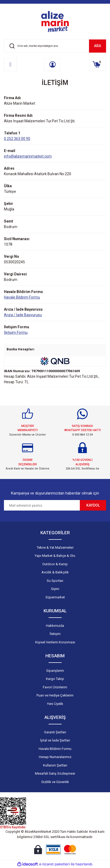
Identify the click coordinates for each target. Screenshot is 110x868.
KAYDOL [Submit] (93, 505)
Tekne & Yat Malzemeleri (55, 547)
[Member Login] (52, 64)
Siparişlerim (55, 671)
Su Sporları (55, 581)
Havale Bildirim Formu (22, 297)
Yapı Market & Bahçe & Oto (55, 556)
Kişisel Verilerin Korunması (55, 642)
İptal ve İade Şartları (55, 740)
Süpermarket (55, 597)
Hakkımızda (55, 626)
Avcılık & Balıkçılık (55, 572)
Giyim (55, 589)
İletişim (55, 634)
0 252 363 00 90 (17, 139)
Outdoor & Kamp (55, 564)
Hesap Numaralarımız (55, 757)
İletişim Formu (16, 332)
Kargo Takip (55, 679)
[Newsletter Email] (42, 505)
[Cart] (98, 64)
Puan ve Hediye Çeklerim (55, 695)
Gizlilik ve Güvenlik (55, 782)
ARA (98, 46)
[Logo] (55, 22)
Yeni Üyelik (55, 704)
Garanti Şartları (55, 732)
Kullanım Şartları (55, 765)
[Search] (55, 46)
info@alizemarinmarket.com (28, 156)
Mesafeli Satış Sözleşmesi (55, 773)
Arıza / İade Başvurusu (23, 315)
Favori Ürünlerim (55, 687)
